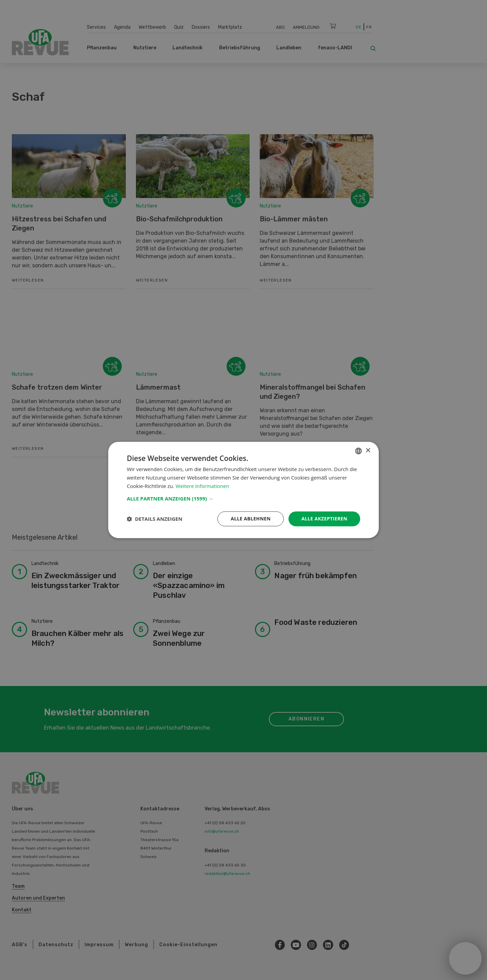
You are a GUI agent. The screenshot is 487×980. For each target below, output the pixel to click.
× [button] (368, 451)
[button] (243, 498)
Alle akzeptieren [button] (324, 519)
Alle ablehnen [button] (251, 519)
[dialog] (243, 490)
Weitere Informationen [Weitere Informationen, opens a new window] (202, 486)
